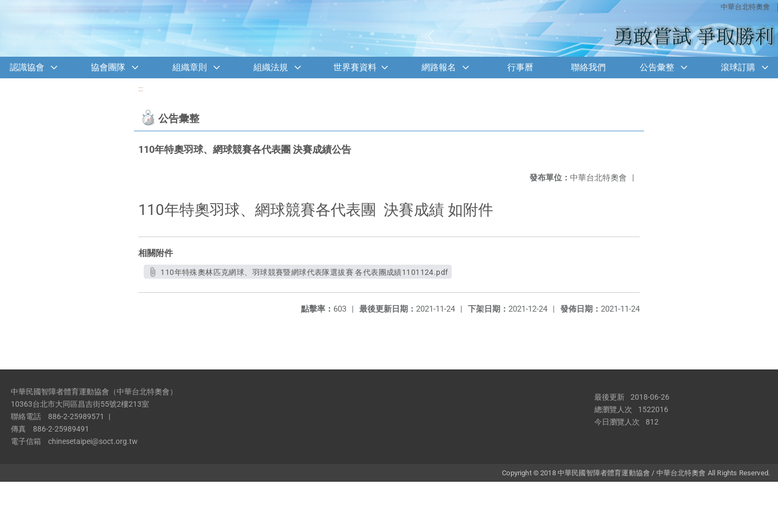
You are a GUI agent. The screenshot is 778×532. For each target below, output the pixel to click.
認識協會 (27, 67)
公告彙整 (657, 67)
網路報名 (439, 67)
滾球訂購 (738, 67)
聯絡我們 (588, 67)
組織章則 (190, 67)
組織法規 (271, 67)
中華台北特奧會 (745, 7)
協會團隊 (108, 67)
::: (141, 89)
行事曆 (520, 67)
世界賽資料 (355, 67)
